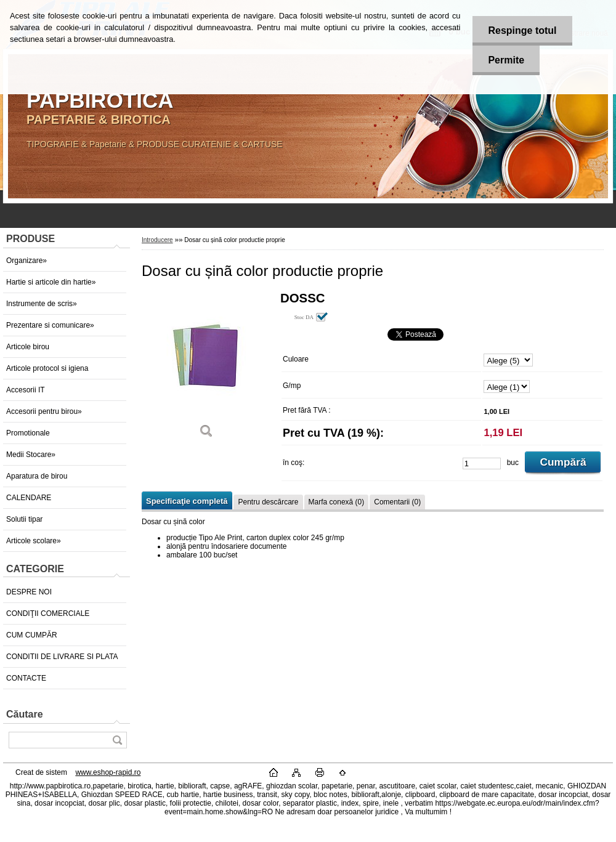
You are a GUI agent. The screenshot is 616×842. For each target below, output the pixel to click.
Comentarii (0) (397, 502)
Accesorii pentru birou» (44, 411)
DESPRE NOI (29, 592)
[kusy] (482, 464)
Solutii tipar (24, 519)
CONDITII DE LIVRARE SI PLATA (62, 657)
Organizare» (26, 261)
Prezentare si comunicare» (50, 325)
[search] (117, 740)
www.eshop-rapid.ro (108, 772)
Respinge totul (522, 30)
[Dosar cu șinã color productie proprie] (206, 369)
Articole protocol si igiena (47, 368)
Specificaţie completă (187, 501)
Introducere (157, 240)
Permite (506, 60)
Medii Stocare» (31, 455)
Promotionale (28, 433)
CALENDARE (29, 498)
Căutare (25, 714)
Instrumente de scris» (42, 304)
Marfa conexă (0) (337, 502)
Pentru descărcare (268, 502)
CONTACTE (26, 678)
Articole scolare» (34, 541)
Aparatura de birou (37, 476)
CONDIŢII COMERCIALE (48, 613)
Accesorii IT (26, 390)
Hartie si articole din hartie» (51, 282)
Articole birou (28, 347)
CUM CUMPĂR (32, 635)
